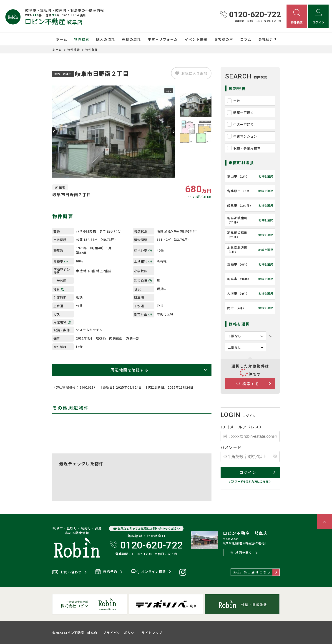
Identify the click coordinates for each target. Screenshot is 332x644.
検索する (248, 384)
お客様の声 (224, 39)
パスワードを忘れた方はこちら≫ (250, 481)
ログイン (248, 472)
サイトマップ (152, 633)
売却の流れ (132, 39)
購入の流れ (106, 39)
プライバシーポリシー (121, 633)
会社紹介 (266, 39)
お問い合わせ (67, 572)
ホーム (62, 39)
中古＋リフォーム (163, 39)
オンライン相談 (148, 572)
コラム (246, 39)
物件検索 (82, 39)
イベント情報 (196, 39)
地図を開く (241, 553)
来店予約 (106, 572)
